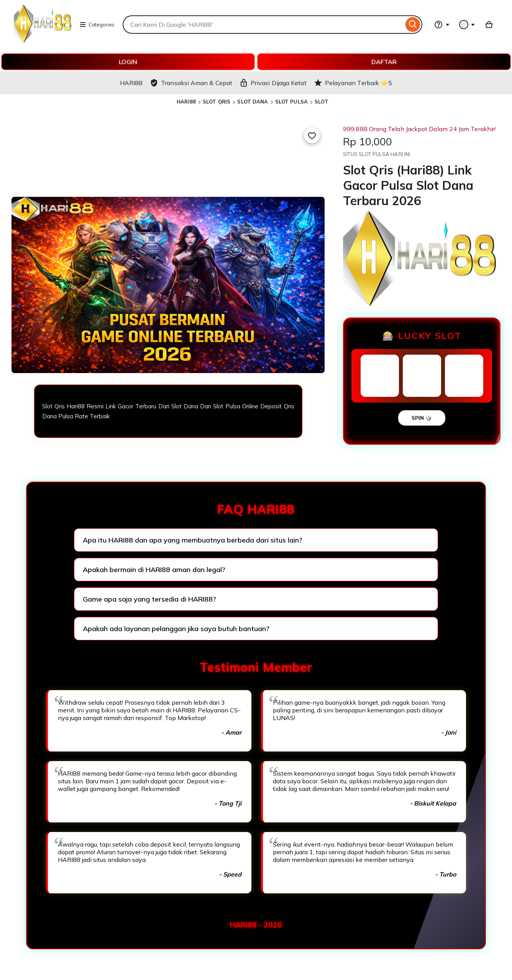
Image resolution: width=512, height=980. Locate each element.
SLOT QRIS (217, 102)
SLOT (322, 102)
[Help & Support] (442, 25)
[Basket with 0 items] (489, 25)
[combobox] (263, 25)
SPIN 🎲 (422, 418)
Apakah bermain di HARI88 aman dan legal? (154, 570)
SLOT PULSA (291, 102)
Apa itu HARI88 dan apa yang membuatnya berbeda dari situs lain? (193, 540)
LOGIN (128, 62)
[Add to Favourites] (312, 135)
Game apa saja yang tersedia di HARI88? (149, 599)
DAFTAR (384, 62)
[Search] (413, 25)
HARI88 (186, 102)
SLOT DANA (253, 102)
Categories (97, 25)
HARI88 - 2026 (256, 925)
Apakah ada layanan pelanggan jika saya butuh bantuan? (176, 629)
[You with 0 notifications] (467, 25)
